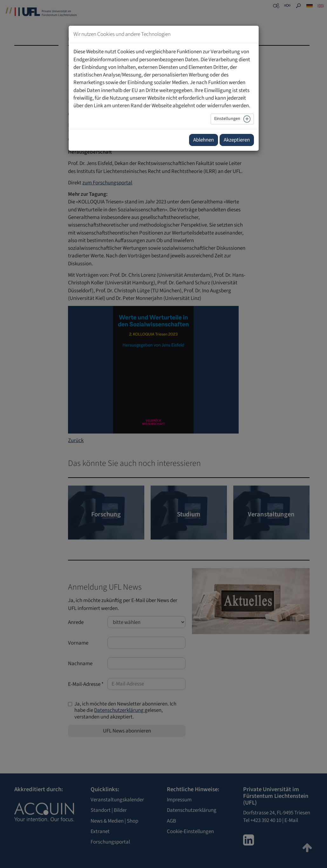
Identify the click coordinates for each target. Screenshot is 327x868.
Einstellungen (227, 119)
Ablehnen (204, 140)
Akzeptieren (237, 140)
